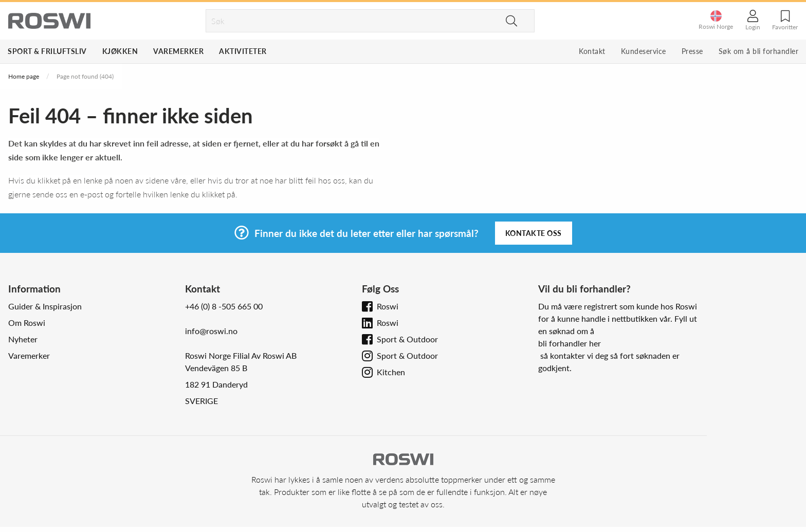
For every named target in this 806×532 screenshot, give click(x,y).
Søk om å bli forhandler (759, 51)
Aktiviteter (243, 51)
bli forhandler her (570, 343)
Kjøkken (120, 51)
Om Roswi (27, 323)
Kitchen (391, 372)
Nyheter (23, 339)
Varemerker (178, 51)
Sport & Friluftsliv (47, 51)
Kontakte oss (534, 233)
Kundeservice (644, 51)
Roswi (388, 306)
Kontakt (592, 51)
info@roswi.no (211, 331)
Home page (24, 76)
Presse (692, 51)
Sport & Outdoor (407, 339)
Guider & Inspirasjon (45, 306)
